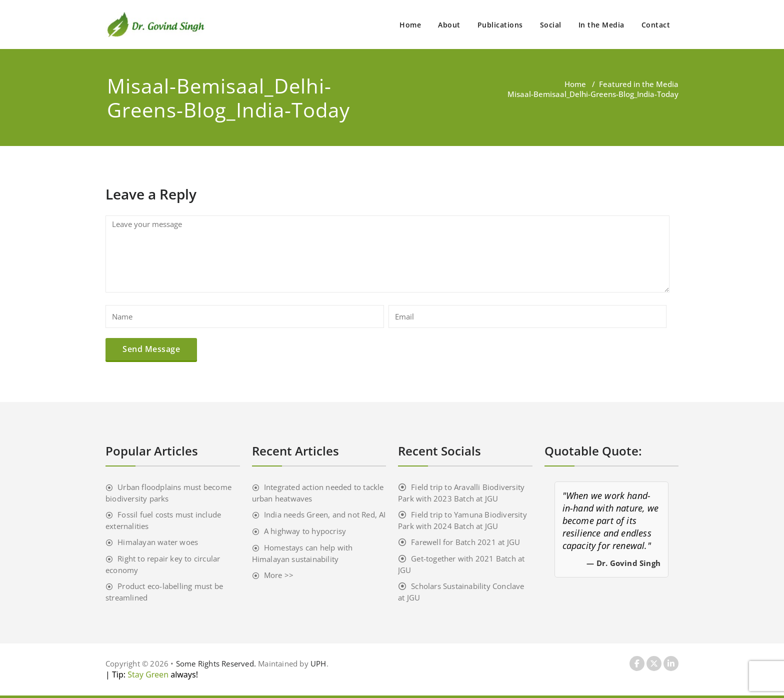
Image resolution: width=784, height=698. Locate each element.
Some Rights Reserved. (217, 663)
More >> (279, 575)
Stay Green (147, 674)
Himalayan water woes (158, 542)
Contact (656, 25)
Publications (500, 25)
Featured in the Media (639, 84)
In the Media (601, 25)
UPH (318, 663)
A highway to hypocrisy (305, 531)
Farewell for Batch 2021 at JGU (465, 542)
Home (410, 25)
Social (551, 25)
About (449, 25)
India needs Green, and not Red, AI (325, 514)
